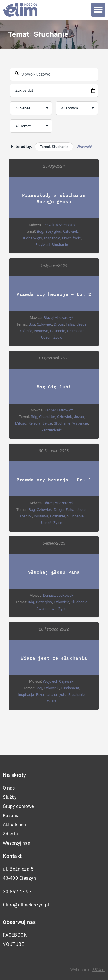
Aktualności (15, 825)
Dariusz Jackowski (59, 595)
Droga (59, 324)
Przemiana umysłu (51, 695)
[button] (98, 10)
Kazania (11, 816)
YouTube (14, 944)
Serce (47, 423)
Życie (58, 337)
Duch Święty (32, 238)
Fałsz (70, 324)
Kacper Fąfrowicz (59, 410)
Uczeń (47, 337)
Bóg (40, 231)
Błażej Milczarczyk (59, 318)
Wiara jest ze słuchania (54, 658)
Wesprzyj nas (16, 843)
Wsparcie (80, 423)
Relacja (34, 423)
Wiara (52, 701)
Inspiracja (52, 238)
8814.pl (99, 970)
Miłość (21, 423)
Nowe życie (72, 238)
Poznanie (58, 331)
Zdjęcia (10, 834)
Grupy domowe (18, 806)
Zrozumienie (52, 430)
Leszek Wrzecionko (59, 225)
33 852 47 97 (17, 892)
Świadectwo (46, 609)
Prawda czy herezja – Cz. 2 (54, 294)
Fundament (70, 688)
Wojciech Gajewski (59, 681)
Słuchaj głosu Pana (54, 572)
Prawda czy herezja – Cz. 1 (54, 479)
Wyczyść (84, 147)
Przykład (43, 245)
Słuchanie (60, 245)
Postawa (41, 331)
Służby (10, 797)
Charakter (47, 417)
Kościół (25, 331)
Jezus (82, 324)
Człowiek (71, 231)
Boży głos (53, 231)
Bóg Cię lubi (54, 387)
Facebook (15, 935)
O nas (9, 788)
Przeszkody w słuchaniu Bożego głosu (54, 198)
